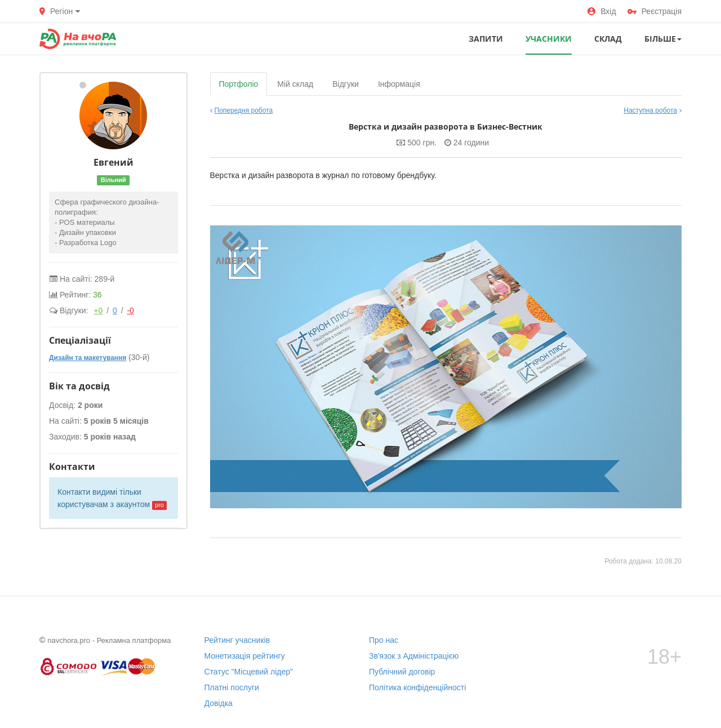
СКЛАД (608, 39)
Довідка (219, 703)
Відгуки (346, 84)
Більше (663, 39)
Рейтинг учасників (237, 640)
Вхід (602, 11)
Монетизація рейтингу (245, 656)
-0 (130, 310)
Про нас (384, 640)
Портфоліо (239, 84)
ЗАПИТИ (486, 39)
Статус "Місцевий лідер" (249, 672)
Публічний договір (402, 672)
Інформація (399, 84)
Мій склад (295, 84)
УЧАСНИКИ (549, 39)
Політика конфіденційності (417, 687)
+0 (98, 310)
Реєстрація (655, 11)
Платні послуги (232, 687)
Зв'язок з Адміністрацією (414, 656)
